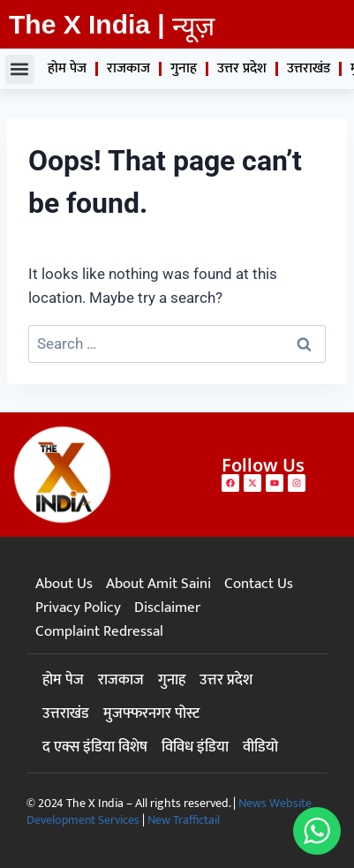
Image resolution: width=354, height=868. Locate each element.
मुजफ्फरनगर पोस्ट (151, 713)
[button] (20, 69)
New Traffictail (184, 820)
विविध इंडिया (195, 747)
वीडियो (260, 747)
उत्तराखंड (309, 68)
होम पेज (67, 68)
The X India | (87, 24)
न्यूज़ (193, 26)
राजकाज (128, 68)
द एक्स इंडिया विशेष (95, 747)
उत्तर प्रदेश (242, 68)
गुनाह (184, 68)
